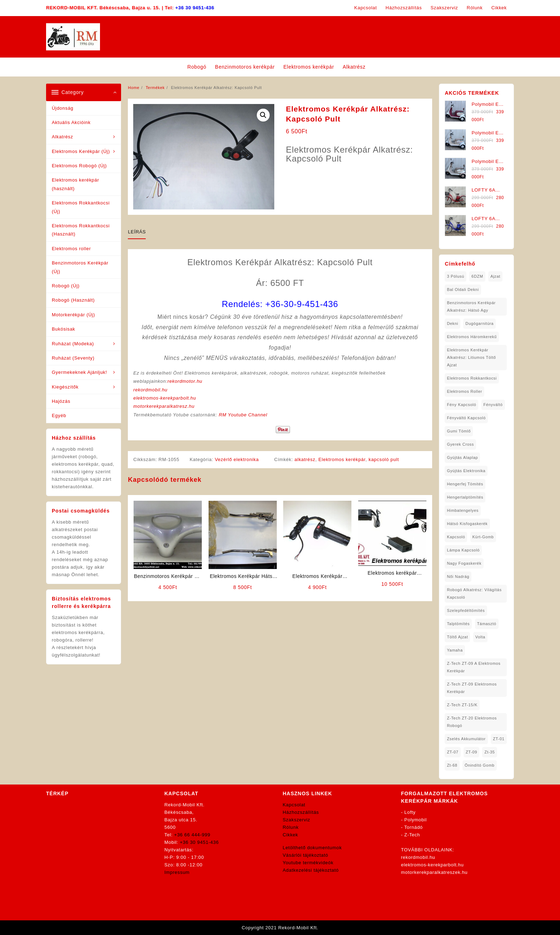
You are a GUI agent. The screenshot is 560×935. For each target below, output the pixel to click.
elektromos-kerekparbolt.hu (165, 398)
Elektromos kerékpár (342, 459)
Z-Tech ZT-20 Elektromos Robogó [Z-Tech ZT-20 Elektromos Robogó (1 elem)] (472, 722)
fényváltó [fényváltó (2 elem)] (493, 405)
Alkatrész (62, 137)
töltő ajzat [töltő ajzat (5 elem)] (457, 637)
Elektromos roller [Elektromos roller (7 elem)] (464, 391)
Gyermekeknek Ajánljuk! (79, 372)
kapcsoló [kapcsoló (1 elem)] (456, 537)
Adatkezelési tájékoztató (311, 870)
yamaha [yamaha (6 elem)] (455, 650)
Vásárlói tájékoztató (306, 855)
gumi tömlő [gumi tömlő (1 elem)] (459, 431)
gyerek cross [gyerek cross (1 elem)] (460, 444)
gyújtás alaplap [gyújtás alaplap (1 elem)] (462, 457)
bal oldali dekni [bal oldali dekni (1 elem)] (463, 290)
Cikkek (291, 835)
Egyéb (59, 415)
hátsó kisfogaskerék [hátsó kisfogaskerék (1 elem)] (467, 524)
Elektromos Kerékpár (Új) (81, 151)
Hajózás (61, 401)
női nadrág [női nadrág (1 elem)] (458, 577)
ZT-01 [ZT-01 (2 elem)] (499, 739)
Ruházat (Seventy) (73, 358)
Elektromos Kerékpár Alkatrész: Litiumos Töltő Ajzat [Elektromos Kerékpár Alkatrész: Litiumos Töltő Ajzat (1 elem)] (471, 357)
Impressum (177, 872)
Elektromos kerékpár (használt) (76, 184)
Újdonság (63, 108)
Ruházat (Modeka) (73, 344)
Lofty (410, 812)
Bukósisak (64, 329)
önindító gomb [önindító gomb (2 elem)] (480, 765)
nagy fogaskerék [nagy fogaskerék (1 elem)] (464, 563)
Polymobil (416, 820)
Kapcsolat (294, 805)
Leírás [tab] (137, 232)
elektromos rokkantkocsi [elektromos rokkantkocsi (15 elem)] (472, 378)
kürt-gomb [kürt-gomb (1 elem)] (483, 537)
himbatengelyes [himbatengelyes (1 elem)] (463, 510)
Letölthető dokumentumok (312, 848)
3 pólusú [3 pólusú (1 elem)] (455, 276)
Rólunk (291, 827)
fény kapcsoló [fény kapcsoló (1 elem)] (461, 405)
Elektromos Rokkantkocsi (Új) (81, 207)
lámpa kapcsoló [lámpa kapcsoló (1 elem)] (463, 550)
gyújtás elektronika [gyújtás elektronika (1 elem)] (466, 471)
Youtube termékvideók (308, 863)
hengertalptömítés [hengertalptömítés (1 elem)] (465, 497)
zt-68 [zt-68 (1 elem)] (452, 765)
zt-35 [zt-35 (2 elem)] (489, 752)
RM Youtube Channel (243, 415)
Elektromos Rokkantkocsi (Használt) (81, 230)
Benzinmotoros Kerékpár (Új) (80, 267)
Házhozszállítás (301, 812)
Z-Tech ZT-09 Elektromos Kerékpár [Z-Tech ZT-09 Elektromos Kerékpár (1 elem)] (472, 688)
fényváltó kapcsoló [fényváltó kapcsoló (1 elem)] (466, 418)
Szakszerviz (297, 820)
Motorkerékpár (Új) (73, 315)
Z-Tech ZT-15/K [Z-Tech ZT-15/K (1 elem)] (462, 705)
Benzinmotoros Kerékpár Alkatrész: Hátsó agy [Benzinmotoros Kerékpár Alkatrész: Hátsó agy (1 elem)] (471, 306)
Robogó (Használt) (73, 300)
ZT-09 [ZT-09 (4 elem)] (471, 752)
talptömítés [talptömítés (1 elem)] (458, 624)
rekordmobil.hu (150, 390)
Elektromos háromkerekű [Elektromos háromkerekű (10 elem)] (472, 337)
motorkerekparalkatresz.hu (164, 406)
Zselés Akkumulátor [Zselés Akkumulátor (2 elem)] (466, 739)
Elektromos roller (71, 249)
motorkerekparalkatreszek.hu (434, 872)
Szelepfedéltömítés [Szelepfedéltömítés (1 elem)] (466, 610)
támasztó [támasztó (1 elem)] (487, 624)
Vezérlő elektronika (237, 459)
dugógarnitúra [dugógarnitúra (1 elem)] (479, 323)
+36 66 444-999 (192, 835)
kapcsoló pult (384, 459)
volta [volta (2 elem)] (480, 637)
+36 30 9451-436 (195, 8)
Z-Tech (412, 835)
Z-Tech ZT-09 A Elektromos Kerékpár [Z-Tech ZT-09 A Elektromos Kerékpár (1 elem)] (474, 667)
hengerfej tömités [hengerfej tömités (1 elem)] (465, 484)
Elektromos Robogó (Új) (79, 166)
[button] (263, 115)
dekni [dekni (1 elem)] (452, 323)
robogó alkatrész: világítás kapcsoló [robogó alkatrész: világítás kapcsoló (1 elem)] (474, 593)
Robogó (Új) (66, 286)
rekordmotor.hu (185, 381)
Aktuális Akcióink (71, 122)
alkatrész (305, 459)
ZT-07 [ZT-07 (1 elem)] (452, 752)
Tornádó (414, 827)
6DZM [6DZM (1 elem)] (477, 276)
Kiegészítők (65, 387)
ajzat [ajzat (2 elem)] (495, 276)
